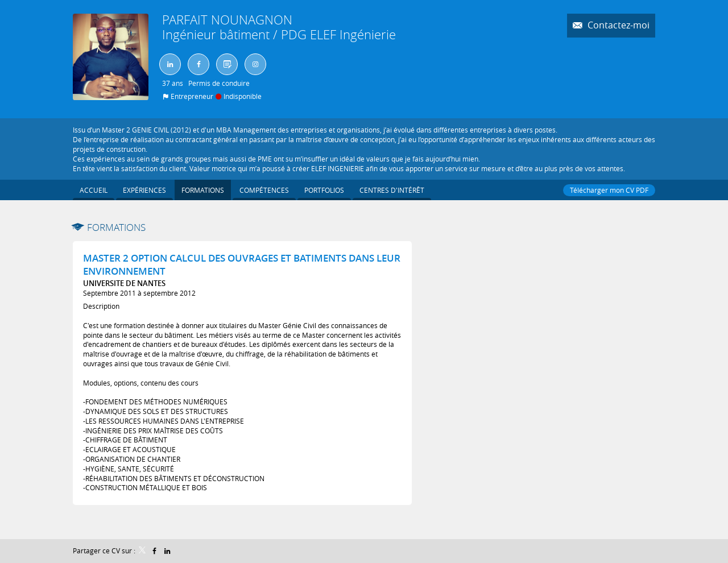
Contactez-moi (617, 25)
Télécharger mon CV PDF (609, 190)
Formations (116, 227)
